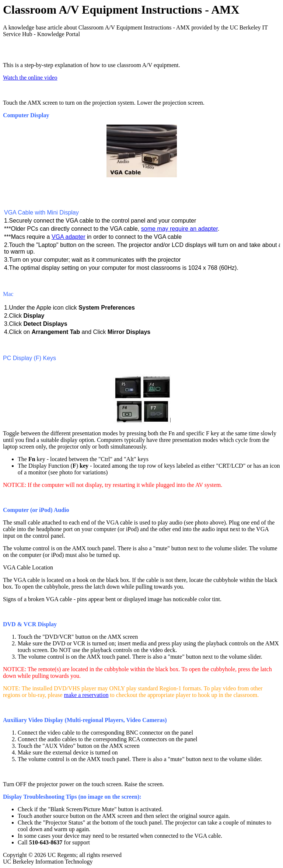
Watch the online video (30, 78)
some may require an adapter (179, 229)
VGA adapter (69, 237)
